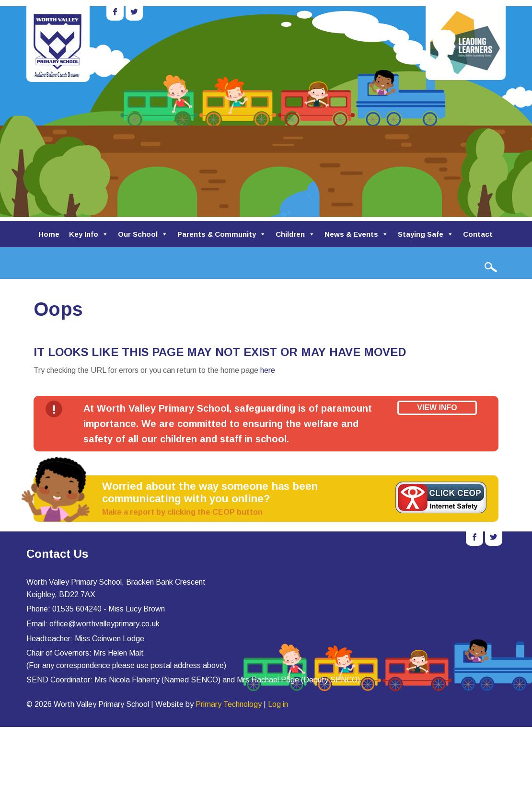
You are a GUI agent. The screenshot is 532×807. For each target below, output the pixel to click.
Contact (478, 234)
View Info (437, 408)
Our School (143, 234)
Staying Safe (426, 234)
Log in (278, 704)
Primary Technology (229, 704)
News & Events (356, 234)
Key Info (89, 234)
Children (295, 234)
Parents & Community (222, 234)
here (268, 370)
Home (49, 234)
